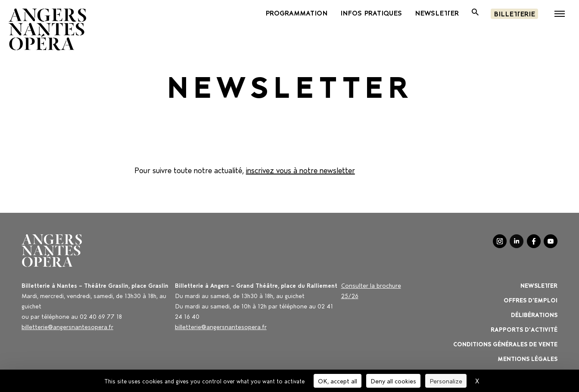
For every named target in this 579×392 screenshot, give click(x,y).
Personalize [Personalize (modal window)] (446, 381)
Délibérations (534, 314)
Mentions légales (528, 358)
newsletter (437, 12)
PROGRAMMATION (296, 12)
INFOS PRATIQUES (371, 12)
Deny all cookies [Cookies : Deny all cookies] (393, 381)
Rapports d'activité (524, 329)
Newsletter (539, 285)
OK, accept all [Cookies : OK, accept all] (338, 381)
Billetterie (514, 13)
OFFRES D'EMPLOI (531, 300)
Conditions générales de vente (505, 344)
